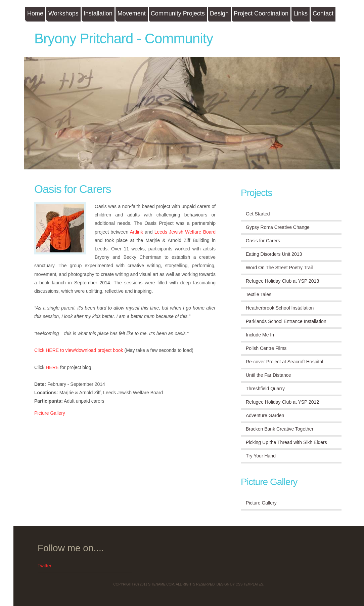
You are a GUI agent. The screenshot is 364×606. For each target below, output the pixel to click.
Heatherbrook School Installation (280, 308)
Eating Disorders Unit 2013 (274, 254)
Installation (98, 13)
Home (35, 13)
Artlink (136, 232)
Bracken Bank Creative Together (280, 429)
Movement (132, 13)
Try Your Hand (261, 456)
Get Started (258, 214)
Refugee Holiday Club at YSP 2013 (282, 281)
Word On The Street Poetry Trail (279, 268)
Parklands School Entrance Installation (286, 321)
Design (219, 13)
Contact (323, 13)
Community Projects (178, 13)
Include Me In (260, 335)
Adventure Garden (265, 415)
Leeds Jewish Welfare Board (185, 232)
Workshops (63, 13)
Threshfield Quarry (265, 389)
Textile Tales (259, 294)
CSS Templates (249, 584)
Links (301, 13)
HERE (52, 367)
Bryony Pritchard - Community (124, 38)
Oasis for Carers (73, 189)
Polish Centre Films (266, 348)
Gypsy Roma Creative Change (278, 227)
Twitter (44, 566)
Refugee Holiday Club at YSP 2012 (282, 402)
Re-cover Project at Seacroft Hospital (284, 362)
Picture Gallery (50, 413)
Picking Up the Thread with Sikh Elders (286, 442)
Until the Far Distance (268, 375)
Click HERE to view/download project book (79, 350)
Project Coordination (261, 13)
